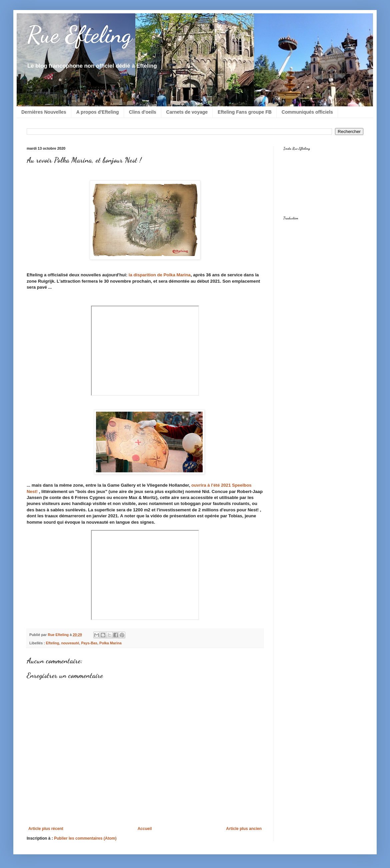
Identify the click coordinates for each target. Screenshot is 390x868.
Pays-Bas (89, 643)
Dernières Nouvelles (44, 112)
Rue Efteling (79, 35)
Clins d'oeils (143, 112)
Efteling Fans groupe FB (245, 112)
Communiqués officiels (307, 112)
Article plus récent (46, 829)
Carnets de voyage (187, 112)
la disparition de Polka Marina (160, 275)
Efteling (53, 643)
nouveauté (70, 643)
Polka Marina (110, 643)
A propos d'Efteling (98, 112)
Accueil (145, 829)
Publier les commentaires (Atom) (85, 838)
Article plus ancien (244, 829)
